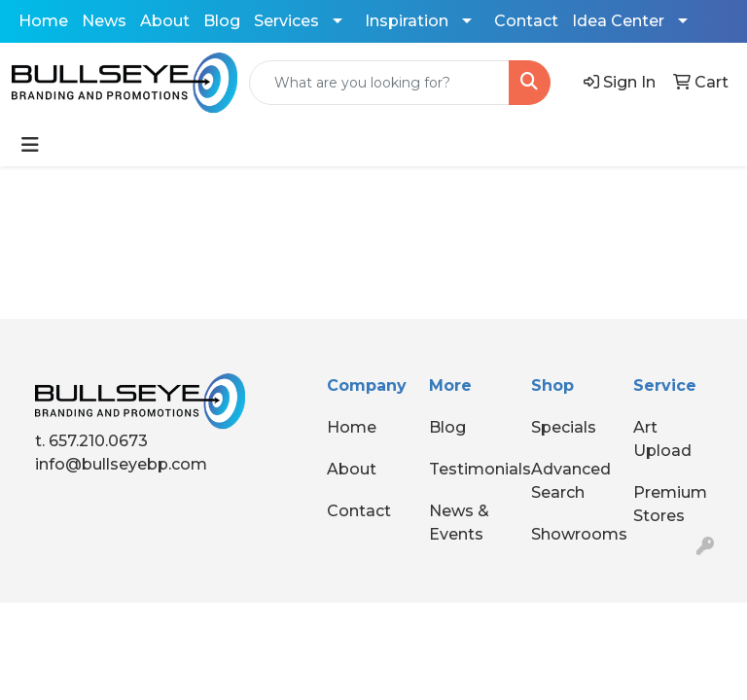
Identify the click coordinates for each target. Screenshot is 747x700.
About (165, 21)
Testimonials (468, 469)
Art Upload (662, 439)
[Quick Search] (379, 83)
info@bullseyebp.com (121, 464)
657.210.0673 (98, 441)
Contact (526, 21)
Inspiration (407, 21)
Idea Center (618, 21)
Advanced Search (570, 481)
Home (43, 21)
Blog (222, 21)
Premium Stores (670, 504)
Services (286, 21)
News (104, 21)
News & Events (459, 523)
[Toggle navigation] (30, 145)
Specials (564, 427)
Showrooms (570, 534)
